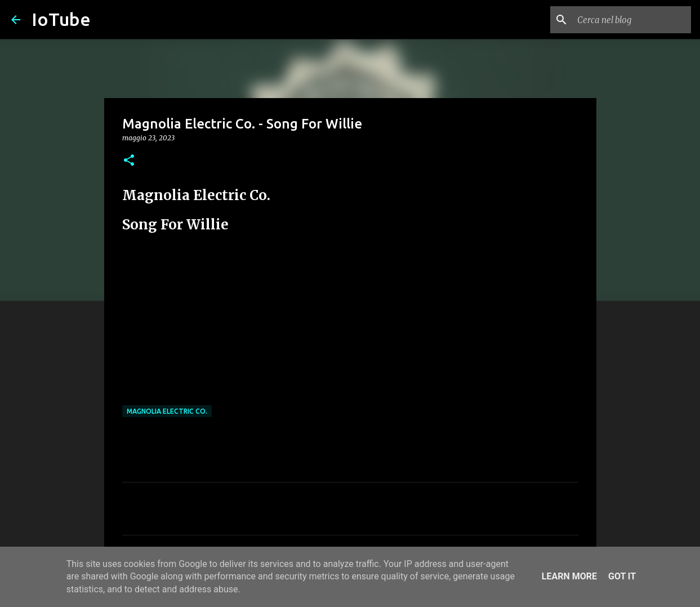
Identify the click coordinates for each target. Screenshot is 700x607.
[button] (129, 161)
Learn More (569, 576)
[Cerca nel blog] (632, 20)
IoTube (61, 19)
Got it (622, 576)
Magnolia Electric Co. (167, 411)
